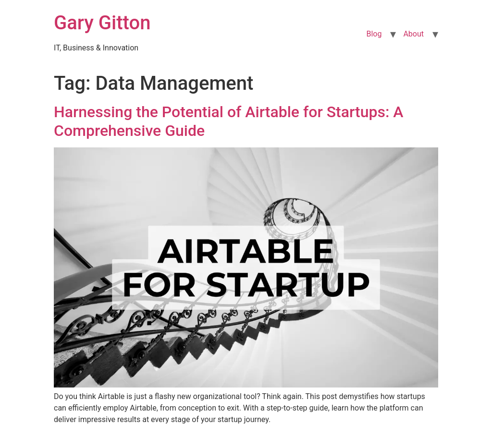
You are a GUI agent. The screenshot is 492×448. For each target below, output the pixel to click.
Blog (374, 34)
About (413, 34)
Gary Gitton (102, 23)
